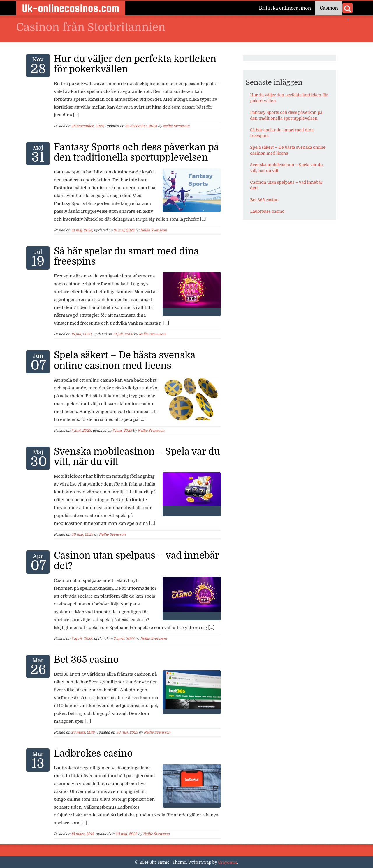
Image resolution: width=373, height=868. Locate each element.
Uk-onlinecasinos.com (71, 8)
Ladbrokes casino (93, 753)
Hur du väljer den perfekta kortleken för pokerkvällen (135, 64)
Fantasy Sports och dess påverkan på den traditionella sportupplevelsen (136, 152)
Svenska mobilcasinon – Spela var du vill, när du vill (137, 457)
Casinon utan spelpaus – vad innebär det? (136, 561)
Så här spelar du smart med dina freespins (126, 256)
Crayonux (227, 862)
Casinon (329, 8)
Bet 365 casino (86, 660)
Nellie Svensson (176, 126)
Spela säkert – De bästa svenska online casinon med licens (125, 360)
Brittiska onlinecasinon (285, 8)
